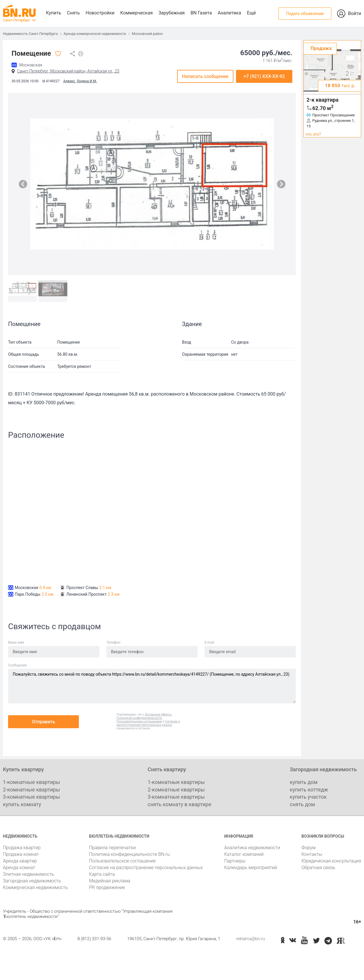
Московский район (147, 34)
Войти (355, 13)
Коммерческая (136, 13)
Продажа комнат (21, 854)
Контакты (312, 854)
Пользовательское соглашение (122, 861)
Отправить (43, 722)
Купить (53, 13)
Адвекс (69, 81)
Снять (73, 13)
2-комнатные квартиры (31, 790)
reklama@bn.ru (250, 939)
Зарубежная (171, 13)
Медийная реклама (110, 881)
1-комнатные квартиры (31, 782)
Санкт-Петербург (16, 20)
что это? (313, 134)
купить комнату (22, 804)
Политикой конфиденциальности (139, 718)
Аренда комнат (19, 868)
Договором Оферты (158, 714)
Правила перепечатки (112, 848)
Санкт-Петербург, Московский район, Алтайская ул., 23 (68, 71)
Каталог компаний (244, 854)
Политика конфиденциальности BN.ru (129, 854)
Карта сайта (102, 874)
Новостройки (100, 13)
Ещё (251, 13)
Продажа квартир (22, 848)
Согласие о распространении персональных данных (148, 723)
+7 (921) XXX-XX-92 (264, 76)
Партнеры (235, 861)
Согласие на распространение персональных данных (146, 868)
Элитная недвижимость (28, 874)
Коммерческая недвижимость (35, 887)
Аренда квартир (20, 861)
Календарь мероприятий (251, 868)
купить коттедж (309, 790)
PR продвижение (107, 887)
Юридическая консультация (331, 861)
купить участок (308, 797)
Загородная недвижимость (32, 881)
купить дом (304, 782)
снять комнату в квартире (179, 804)
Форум (308, 848)
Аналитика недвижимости (252, 848)
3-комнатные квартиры (31, 797)
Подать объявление (305, 14)
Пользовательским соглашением (139, 721)
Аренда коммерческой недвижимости (95, 34)
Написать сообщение (205, 76)
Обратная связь (318, 868)
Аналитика (229, 13)
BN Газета (201, 13)
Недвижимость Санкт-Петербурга (30, 34)
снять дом (302, 804)
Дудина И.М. (87, 81)
